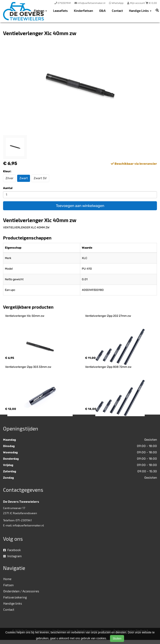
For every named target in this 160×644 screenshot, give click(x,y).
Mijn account (136, 3)
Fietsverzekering (15, 597)
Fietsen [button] (40, 11)
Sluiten (117, 638)
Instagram (12, 556)
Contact (117, 11)
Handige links (13, 603)
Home (7, 579)
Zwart (24, 178)
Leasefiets (60, 11)
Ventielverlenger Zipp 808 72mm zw (108, 367)
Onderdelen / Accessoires (21, 591)
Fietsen (8, 585)
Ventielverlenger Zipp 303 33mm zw (28, 367)
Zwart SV (40, 178)
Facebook (12, 550)
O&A (102, 11)
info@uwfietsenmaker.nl (28, 525)
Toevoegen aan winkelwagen (80, 206)
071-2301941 (24, 520)
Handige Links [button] (140, 11)
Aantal (8, 188)
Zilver (9, 178)
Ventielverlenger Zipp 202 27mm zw (108, 316)
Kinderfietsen (83, 11)
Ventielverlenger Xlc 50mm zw (25, 316)
